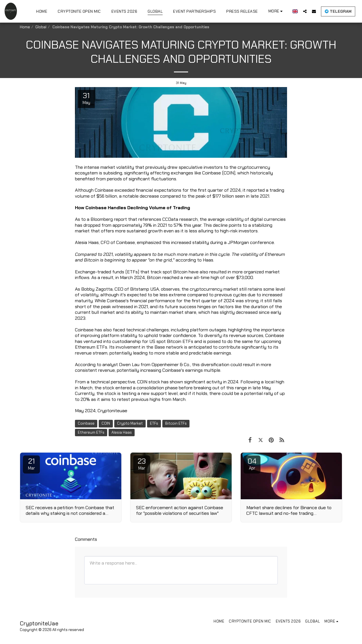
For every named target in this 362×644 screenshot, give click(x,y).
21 (31, 464)
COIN (106, 423)
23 (142, 464)
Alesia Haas (122, 432)
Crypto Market (130, 423)
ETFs (154, 423)
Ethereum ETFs (91, 432)
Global (41, 27)
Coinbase (86, 423)
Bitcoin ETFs (176, 423)
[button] (305, 11)
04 (252, 464)
